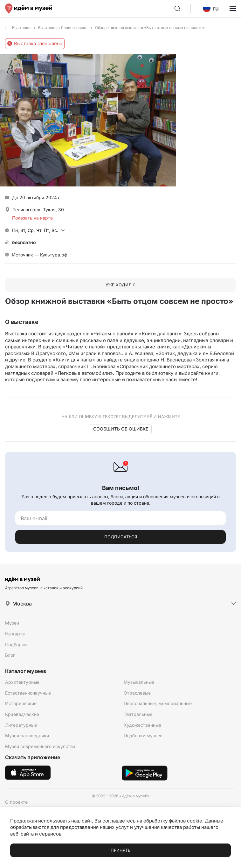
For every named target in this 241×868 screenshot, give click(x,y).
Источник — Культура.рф (40, 255)
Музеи (12, 623)
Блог (10, 655)
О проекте (16, 802)
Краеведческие (22, 714)
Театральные (138, 714)
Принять (120, 850)
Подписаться (121, 537)
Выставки (21, 28)
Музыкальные (139, 682)
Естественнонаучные (28, 693)
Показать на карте (32, 218)
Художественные (142, 725)
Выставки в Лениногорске (63, 28)
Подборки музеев (143, 735)
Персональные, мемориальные (158, 703)
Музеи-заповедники (27, 735)
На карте (15, 634)
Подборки (16, 644)
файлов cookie (186, 821)
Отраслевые (137, 693)
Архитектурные (22, 682)
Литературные (21, 725)
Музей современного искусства (40, 746)
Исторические (21, 703)
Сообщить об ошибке (121, 429)
